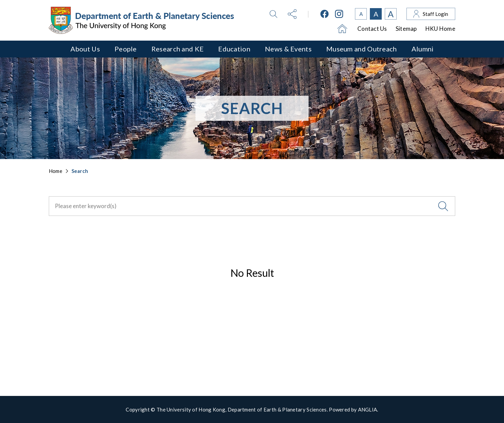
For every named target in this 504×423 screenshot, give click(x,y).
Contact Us (372, 29)
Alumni (423, 49)
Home (56, 171)
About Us (85, 49)
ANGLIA (368, 409)
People (126, 49)
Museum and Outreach (362, 49)
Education (234, 49)
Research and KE (178, 49)
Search (80, 171)
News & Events (288, 49)
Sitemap (406, 29)
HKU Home (440, 29)
